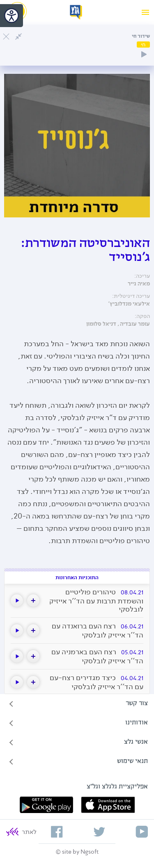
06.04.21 (132, 627)
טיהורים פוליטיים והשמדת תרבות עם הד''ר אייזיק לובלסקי (96, 601)
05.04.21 (132, 652)
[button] (33, 601)
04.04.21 (132, 678)
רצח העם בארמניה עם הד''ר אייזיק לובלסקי (97, 656)
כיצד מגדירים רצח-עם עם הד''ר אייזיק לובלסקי (97, 682)
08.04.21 (132, 593)
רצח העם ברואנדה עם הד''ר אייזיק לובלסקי (98, 630)
